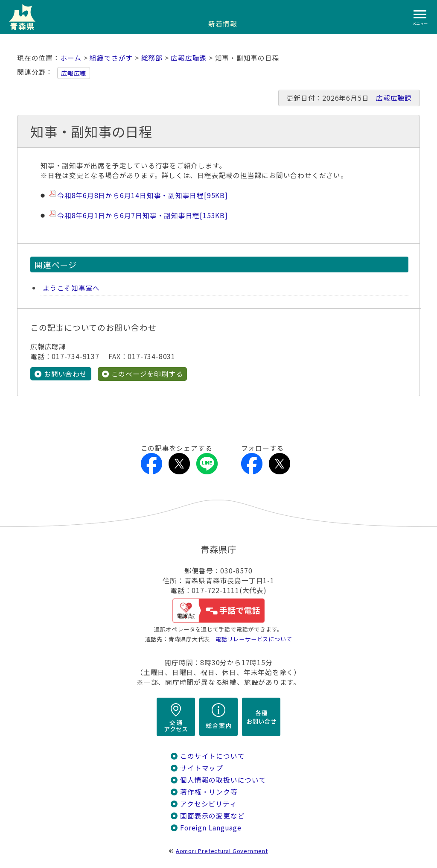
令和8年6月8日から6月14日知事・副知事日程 (143, 195)
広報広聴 (74, 73)
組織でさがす (111, 58)
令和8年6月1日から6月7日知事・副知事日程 (143, 215)
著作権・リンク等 (209, 792)
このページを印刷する (147, 374)
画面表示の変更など (212, 816)
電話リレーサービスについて (254, 639)
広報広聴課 (189, 58)
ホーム (71, 58)
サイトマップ (202, 768)
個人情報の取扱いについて (223, 780)
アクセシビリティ (208, 804)
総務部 (152, 58)
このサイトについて (212, 756)
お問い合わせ (66, 374)
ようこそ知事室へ (71, 288)
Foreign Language (211, 828)
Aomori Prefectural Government (222, 851)
